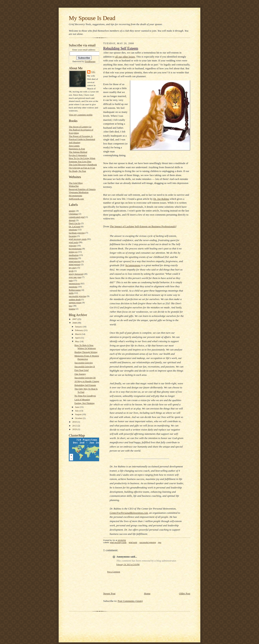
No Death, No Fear (77, 171)
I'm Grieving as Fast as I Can (82, 168)
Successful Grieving (84, 363)
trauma (72, 309)
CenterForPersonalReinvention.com (129, 513)
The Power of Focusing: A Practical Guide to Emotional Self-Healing (82, 139)
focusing (73, 236)
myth (71, 271)
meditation (74, 255)
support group (75, 302)
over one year (75, 277)
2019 (75, 429)
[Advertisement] (127, 582)
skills (71, 293)
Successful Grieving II (85, 366)
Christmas (73, 214)
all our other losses (125, 57)
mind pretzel (74, 264)
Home (147, 593)
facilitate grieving (77, 233)
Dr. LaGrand (74, 226)
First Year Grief (82, 370)
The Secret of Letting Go (80, 127)
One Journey (80, 374)
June (77, 407)
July (77, 411)
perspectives (74, 283)
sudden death (75, 299)
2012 (75, 426)
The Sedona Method (78, 152)
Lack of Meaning (82, 399)
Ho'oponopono (75, 195)
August (79, 414)
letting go (73, 252)
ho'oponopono (75, 249)
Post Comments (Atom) (130, 601)
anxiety (72, 211)
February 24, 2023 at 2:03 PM (128, 564)
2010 (75, 422)
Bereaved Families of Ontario (82, 189)
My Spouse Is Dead (92, 18)
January (79, 327)
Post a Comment (114, 572)
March (78, 334)
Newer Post (109, 593)
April (78, 338)
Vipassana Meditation (79, 192)
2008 (75, 323)
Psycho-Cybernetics (78, 155)
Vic (93, 72)
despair (72, 220)
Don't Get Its (75, 223)
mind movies (75, 261)
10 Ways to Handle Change (87, 381)
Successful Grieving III (85, 378)
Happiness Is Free (77, 149)
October (79, 418)
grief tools (73, 242)
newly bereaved (76, 274)
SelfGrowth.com (76, 199)
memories (73, 258)
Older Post (185, 593)
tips (70, 306)
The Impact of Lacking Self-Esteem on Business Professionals (143, 226)
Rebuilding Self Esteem (85, 385)
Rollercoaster (75, 290)
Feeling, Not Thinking (84, 403)
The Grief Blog (76, 183)
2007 (75, 319)
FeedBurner (90, 61)
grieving (73, 246)
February (79, 330)
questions (73, 287)
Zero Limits (74, 146)
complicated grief (77, 217)
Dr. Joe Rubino (161, 199)
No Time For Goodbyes (85, 396)
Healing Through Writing (86, 352)
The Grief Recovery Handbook (83, 164)
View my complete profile (81, 115)
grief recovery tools (78, 239)
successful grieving (77, 296)
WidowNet (74, 186)
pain (71, 280)
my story (73, 268)
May (77, 341)
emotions (73, 230)
